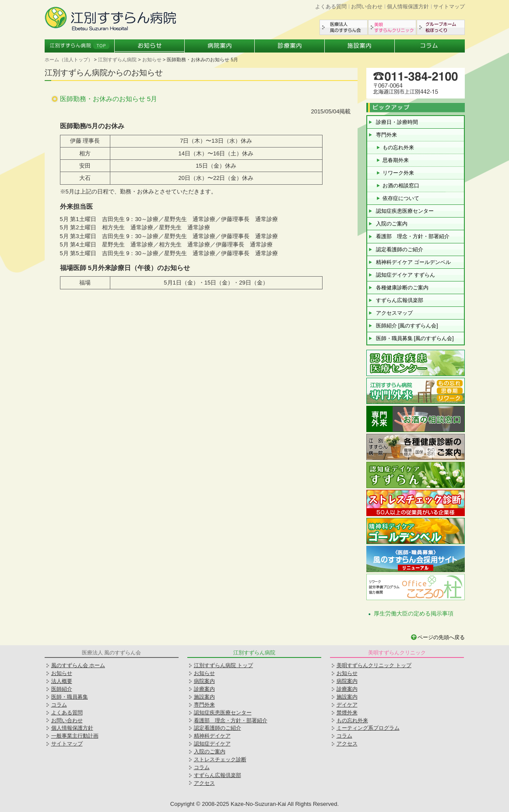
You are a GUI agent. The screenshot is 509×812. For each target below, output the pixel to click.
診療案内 (290, 46)
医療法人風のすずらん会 (344, 27)
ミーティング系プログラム (368, 728)
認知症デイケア (212, 744)
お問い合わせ (367, 7)
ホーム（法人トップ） (69, 60)
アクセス (204, 783)
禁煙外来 (347, 713)
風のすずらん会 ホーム (78, 665)
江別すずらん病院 (117, 60)
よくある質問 (331, 7)
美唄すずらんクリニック (392, 27)
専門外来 (386, 135)
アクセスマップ (394, 313)
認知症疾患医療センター (405, 211)
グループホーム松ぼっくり (441, 27)
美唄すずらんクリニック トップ (374, 665)
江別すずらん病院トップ (80, 46)
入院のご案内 (392, 224)
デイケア (347, 705)
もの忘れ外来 (398, 148)
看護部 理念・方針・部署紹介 (413, 236)
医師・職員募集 (70, 697)
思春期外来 (396, 160)
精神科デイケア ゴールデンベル (413, 262)
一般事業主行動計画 (75, 736)
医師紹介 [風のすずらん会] (407, 326)
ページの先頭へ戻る (441, 637)
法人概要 (62, 681)
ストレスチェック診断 (220, 759)
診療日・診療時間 (397, 122)
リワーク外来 (398, 173)
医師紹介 (62, 689)
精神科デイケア (212, 736)
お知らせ (150, 46)
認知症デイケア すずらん (405, 275)
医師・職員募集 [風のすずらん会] (415, 338)
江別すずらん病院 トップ (223, 665)
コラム (430, 46)
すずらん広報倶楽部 (400, 300)
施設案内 (360, 46)
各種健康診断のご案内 (402, 288)
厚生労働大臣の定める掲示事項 (414, 613)
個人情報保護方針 (408, 7)
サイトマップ (449, 7)
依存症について (401, 198)
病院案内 (220, 46)
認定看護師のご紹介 (400, 250)
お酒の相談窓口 (401, 186)
